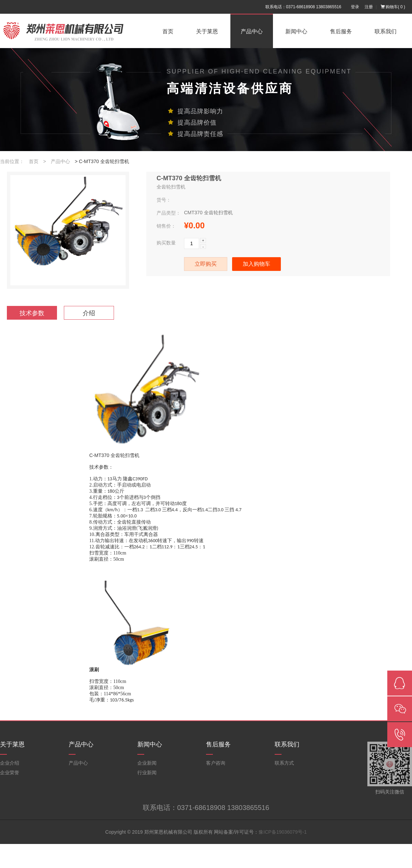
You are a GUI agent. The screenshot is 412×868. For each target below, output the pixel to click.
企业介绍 (10, 763)
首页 (168, 31)
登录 (355, 7)
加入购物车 (256, 264)
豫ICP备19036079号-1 (283, 832)
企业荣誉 (10, 773)
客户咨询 (216, 763)
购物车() (393, 7)
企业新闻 (147, 763)
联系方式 (284, 763)
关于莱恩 (207, 31)
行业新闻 (147, 773)
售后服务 (341, 31)
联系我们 (386, 31)
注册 (369, 7)
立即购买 (206, 264)
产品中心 (252, 31)
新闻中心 (296, 31)
